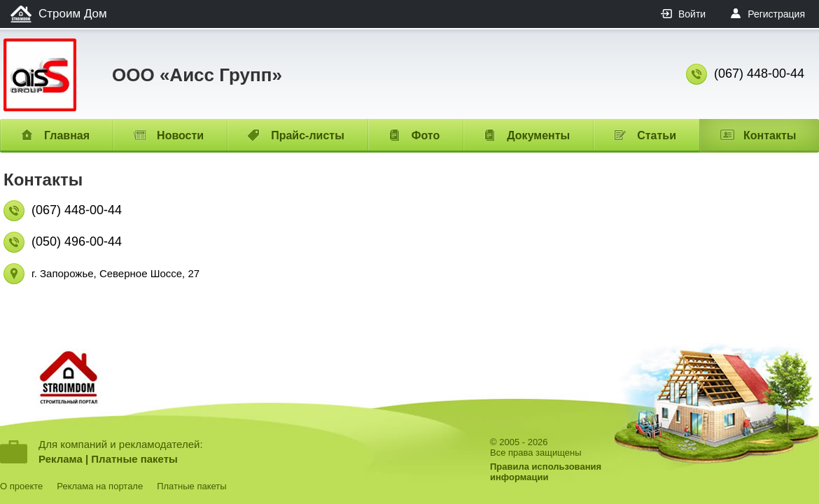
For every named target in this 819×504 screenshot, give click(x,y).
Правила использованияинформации (546, 472)
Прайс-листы (308, 135)
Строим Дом (73, 14)
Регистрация (776, 14)
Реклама (61, 459)
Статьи (657, 135)
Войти (692, 14)
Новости (180, 135)
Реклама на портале (100, 486)
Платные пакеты (134, 459)
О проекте (21, 486)
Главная (67, 135)
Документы (538, 135)
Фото (426, 135)
